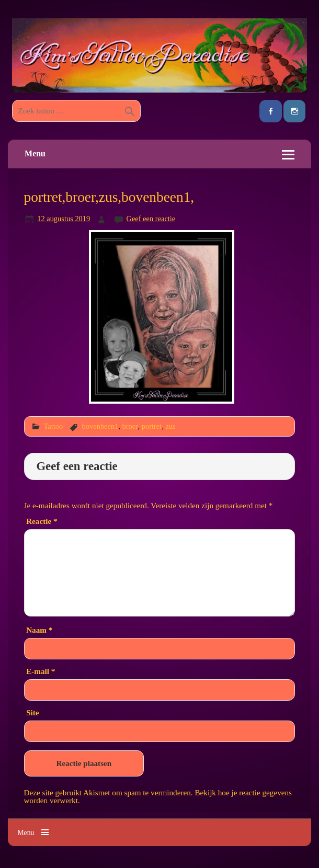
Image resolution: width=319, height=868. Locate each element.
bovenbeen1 (100, 426)
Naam (39, 630)
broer (130, 426)
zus (170, 426)
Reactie (42, 521)
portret (152, 426)
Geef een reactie (151, 219)
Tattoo (53, 426)
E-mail (41, 671)
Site (32, 712)
